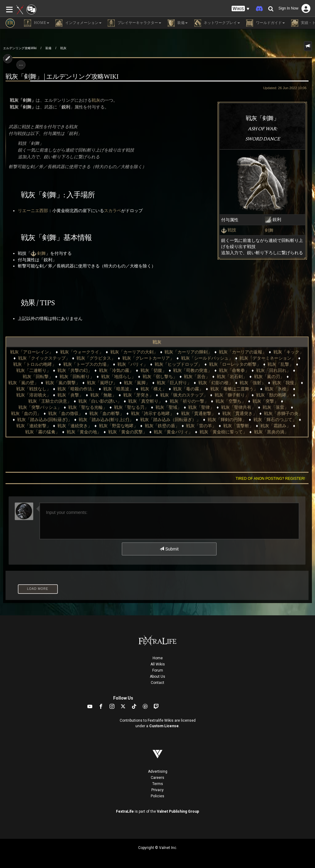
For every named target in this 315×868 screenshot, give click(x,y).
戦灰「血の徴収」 (66, 413)
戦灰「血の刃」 (26, 413)
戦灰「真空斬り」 (146, 401)
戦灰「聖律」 (201, 407)
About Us (157, 677)
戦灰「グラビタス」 (96, 358)
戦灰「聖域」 (169, 407)
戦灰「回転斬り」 (77, 377)
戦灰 (63, 48)
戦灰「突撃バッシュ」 (40, 407)
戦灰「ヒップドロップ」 (178, 364)
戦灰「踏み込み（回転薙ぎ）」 (170, 420)
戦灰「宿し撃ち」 (160, 377)
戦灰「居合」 (197, 377)
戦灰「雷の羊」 (201, 426)
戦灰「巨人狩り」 (174, 383)
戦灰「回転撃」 (38, 377)
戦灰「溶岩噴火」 (34, 395)
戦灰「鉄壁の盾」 (162, 426)
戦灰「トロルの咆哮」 (35, 364)
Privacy (157, 790)
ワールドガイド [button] (265, 23)
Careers (157, 778)
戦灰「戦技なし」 (34, 389)
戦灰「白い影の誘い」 (100, 401)
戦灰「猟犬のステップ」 (184, 395)
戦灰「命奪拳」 (234, 370)
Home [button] (37, 23)
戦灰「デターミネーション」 (268, 358)
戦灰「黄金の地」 (84, 432)
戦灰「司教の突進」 (193, 370)
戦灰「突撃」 (265, 401)
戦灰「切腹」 (154, 370)
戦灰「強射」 (253, 383)
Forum (158, 670)
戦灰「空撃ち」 (231, 401)
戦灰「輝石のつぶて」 (275, 420)
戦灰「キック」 (289, 352)
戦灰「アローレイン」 (32, 352)
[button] (241, 9)
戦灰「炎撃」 (70, 395)
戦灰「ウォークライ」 (82, 352)
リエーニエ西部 (33, 211)
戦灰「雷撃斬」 (238, 426)
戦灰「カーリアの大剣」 (134, 352)
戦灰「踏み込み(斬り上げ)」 (106, 420)
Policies (157, 796)
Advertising (158, 771)
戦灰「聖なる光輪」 (88, 407)
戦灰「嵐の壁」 (23, 383)
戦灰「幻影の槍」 (216, 383)
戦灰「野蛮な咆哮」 (118, 426)
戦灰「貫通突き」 (240, 413)
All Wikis (158, 664)
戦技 (232, 230)
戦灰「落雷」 (276, 407)
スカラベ (113, 211)
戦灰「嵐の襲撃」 (63, 383)
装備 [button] (177, 23)
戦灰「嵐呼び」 (102, 383)
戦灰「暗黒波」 (118, 389)
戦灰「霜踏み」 (276, 426)
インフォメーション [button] (78, 23)
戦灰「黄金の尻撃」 (128, 432)
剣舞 (269, 230)
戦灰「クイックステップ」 (44, 358)
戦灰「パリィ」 (133, 364)
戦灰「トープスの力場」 (87, 364)
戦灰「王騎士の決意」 (50, 401)
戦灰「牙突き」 (138, 395)
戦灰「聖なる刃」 (131, 407)
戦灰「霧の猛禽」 (42, 432)
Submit (169, 549)
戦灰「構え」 (154, 389)
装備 (48, 48)
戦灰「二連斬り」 (34, 370)
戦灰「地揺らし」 (118, 377)
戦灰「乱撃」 (281, 364)
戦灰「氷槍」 (278, 389)
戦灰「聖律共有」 (238, 407)
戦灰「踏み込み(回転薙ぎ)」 (44, 420)
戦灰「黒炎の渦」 (271, 432)
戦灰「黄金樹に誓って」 (223, 432)
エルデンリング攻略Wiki (20, 48)
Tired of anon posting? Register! (270, 479)
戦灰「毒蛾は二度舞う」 (234, 389)
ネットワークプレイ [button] (217, 23)
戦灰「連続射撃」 (34, 426)
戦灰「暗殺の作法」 (77, 389)
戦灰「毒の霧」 (188, 389)
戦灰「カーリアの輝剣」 (188, 352)
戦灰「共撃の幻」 (75, 370)
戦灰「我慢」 (285, 383)
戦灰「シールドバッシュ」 (207, 358)
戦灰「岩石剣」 (232, 377)
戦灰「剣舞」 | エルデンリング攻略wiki (62, 77)
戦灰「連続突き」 (75, 426)
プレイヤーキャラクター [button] (134, 23)
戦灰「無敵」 (103, 395)
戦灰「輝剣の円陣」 (227, 420)
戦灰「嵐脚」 (137, 383)
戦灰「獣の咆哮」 (273, 395)
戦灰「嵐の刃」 (269, 377)
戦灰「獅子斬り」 (232, 395)
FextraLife (125, 811)
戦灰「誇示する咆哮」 (153, 413)
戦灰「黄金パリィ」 (173, 432)
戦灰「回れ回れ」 (273, 370)
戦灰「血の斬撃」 (107, 413)
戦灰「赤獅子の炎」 (283, 413)
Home (158, 658)
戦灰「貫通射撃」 (198, 413)
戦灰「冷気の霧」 (116, 370)
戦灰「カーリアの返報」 (243, 352)
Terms (158, 784)
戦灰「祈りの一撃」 (189, 401)
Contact (157, 683)
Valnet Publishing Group (178, 811)
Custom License (164, 726)
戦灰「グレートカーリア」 (148, 358)
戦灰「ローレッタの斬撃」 (235, 364)
